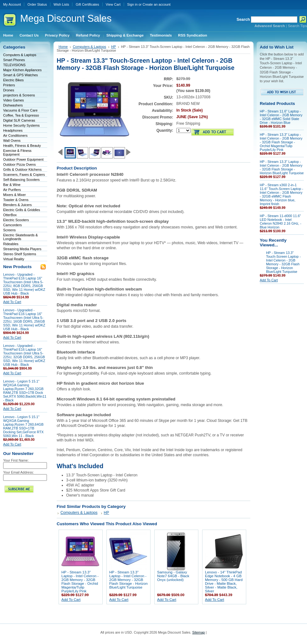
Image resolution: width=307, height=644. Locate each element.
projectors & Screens (19, 95)
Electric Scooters (16, 220)
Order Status (37, 4)
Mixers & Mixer (14, 195)
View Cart (113, 4)
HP (114, 47)
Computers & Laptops (20, 55)
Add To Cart (12, 302)
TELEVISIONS (14, 65)
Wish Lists (61, 4)
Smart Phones (14, 60)
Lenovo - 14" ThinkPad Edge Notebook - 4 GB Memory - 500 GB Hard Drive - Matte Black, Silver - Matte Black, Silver (224, 582)
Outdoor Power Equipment (23, 159)
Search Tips (297, 26)
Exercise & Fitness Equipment (17, 152)
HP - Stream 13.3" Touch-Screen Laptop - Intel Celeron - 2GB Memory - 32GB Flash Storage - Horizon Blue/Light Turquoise (283, 262)
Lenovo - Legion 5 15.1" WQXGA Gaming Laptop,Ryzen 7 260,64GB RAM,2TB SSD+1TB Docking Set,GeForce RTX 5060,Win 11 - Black (23, 426)
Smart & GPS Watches (20, 75)
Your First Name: (16, 460)
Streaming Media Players (22, 249)
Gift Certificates (87, 4)
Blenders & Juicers (17, 205)
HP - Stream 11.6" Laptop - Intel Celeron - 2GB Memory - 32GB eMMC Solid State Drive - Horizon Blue (281, 117)
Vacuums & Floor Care (20, 110)
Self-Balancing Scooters (21, 180)
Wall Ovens (12, 141)
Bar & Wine (12, 185)
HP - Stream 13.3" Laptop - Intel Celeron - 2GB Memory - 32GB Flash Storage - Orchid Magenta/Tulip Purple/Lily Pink (80, 582)
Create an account (157, 4)
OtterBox (10, 215)
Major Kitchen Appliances (22, 70)
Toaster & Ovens (16, 200)
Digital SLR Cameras (19, 120)
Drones (9, 90)
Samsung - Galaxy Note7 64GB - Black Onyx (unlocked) (173, 576)
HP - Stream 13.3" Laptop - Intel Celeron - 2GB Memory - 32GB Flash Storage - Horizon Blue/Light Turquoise (128, 580)
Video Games (14, 100)
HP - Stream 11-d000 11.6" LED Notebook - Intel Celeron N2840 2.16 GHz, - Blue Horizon (281, 221)
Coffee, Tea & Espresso (21, 115)
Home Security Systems (21, 125)
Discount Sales (66, 18)
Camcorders (12, 225)
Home (63, 47)
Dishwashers (13, 105)
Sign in (132, 4)
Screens (9, 230)
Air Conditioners (15, 135)
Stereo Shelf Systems (20, 254)
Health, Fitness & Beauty (22, 146)
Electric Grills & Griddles (22, 210)
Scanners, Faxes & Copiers (24, 175)
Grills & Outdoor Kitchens (22, 170)
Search (243, 19)
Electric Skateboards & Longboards (20, 237)
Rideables (11, 244)
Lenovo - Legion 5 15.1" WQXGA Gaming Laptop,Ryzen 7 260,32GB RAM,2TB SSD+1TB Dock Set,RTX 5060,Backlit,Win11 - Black (25, 391)
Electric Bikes (13, 80)
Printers (9, 85)
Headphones (13, 130)
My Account (12, 4)
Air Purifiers (12, 190)
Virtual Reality (14, 259)
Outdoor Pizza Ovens (19, 164)
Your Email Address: (19, 472)
